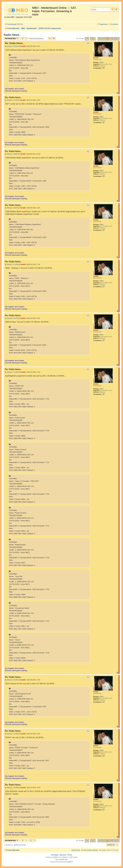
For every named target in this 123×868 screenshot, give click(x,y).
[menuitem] (20, 24)
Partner (70, 855)
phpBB (55, 857)
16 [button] (115, 39)
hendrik (96, 58)
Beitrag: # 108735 (12, 208)
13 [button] (103, 39)
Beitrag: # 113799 (12, 318)
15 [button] (111, 39)
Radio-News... (13, 35)
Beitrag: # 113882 (12, 372)
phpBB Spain (64, 860)
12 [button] (99, 39)
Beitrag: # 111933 (12, 264)
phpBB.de (70, 862)
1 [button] (94, 39)
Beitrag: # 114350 (12, 680)
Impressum (63, 855)
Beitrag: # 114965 (12, 734)
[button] (87, 39)
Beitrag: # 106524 (12, 46)
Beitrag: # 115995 (12, 788)
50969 (101, 62)
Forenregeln (55, 855)
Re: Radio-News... (15, 43)
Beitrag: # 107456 (12, 100)
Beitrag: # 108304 (12, 154)
